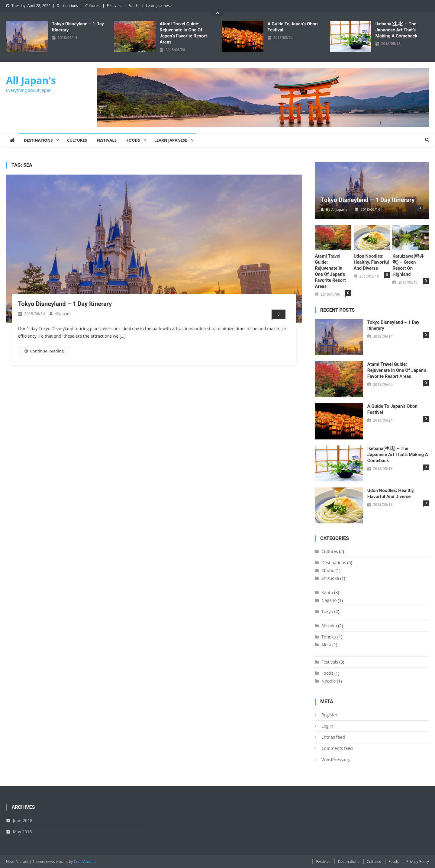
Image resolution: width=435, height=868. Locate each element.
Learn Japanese (159, 6)
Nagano (329, 600)
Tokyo (327, 611)
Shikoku (329, 626)
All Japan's (31, 80)
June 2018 (23, 820)
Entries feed (333, 737)
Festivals (114, 6)
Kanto (327, 592)
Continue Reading (44, 351)
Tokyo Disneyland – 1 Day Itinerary (78, 27)
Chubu (328, 570)
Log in (327, 726)
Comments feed (337, 748)
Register (329, 715)
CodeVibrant (84, 862)
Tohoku (329, 637)
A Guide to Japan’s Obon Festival (293, 27)
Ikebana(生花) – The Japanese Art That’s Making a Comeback (396, 30)
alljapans (63, 313)
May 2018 (23, 832)
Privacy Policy (418, 862)
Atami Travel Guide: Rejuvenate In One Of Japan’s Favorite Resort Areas (184, 33)
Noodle (329, 681)
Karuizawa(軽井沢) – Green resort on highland (408, 265)
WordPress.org (336, 759)
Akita (326, 645)
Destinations (67, 6)
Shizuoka (330, 578)
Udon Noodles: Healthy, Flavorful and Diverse (371, 262)
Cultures (92, 6)
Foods (134, 6)
